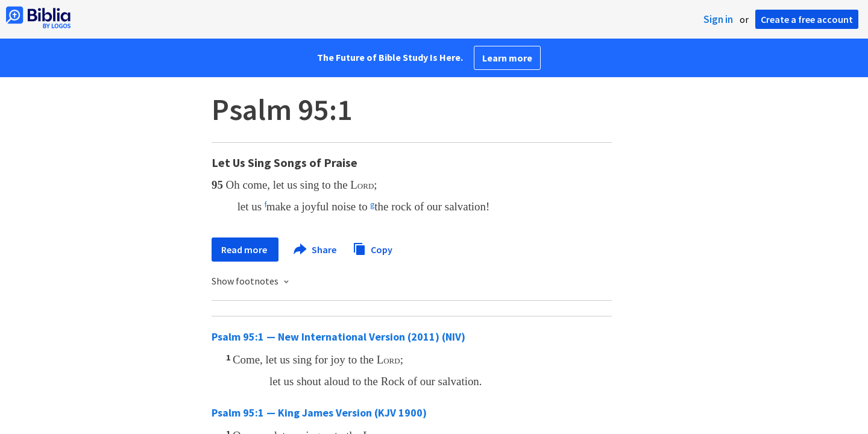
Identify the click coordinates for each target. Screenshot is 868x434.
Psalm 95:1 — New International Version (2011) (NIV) (338, 337)
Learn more (507, 58)
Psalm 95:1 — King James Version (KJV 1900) (319, 413)
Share (316, 250)
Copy (373, 248)
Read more (245, 250)
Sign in (718, 19)
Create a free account (807, 19)
